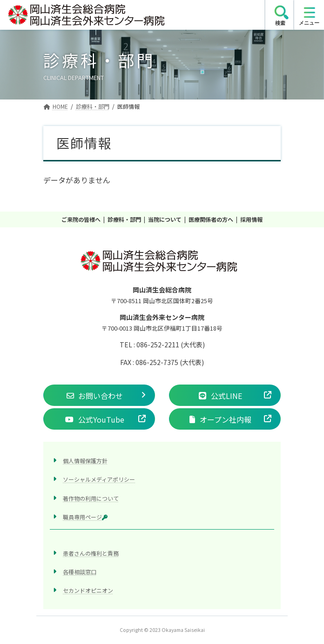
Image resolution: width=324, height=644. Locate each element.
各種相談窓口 (80, 572)
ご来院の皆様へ (81, 219)
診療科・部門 (124, 219)
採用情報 (251, 219)
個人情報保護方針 (85, 461)
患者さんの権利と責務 (91, 553)
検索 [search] (280, 23)
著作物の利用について (91, 498)
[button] (99, 395)
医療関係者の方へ (211, 219)
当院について (165, 219)
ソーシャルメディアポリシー (99, 479)
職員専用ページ (85, 517)
